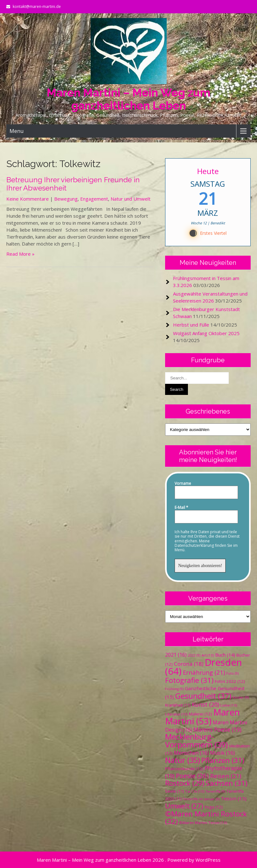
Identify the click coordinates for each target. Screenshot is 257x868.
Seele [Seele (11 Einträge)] (174, 791)
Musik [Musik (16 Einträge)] (222, 753)
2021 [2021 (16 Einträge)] (176, 655)
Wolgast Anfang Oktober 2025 (206, 333)
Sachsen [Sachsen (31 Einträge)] (227, 783)
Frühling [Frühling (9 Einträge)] (174, 689)
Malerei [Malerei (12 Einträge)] (200, 714)
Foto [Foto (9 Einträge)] (232, 673)
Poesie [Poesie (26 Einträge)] (192, 776)
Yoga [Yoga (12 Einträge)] (214, 807)
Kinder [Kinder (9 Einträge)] (241, 697)
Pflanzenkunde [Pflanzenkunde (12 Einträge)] (184, 769)
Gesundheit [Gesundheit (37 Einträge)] (203, 696)
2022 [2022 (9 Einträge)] (194, 655)
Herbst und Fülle (191, 325)
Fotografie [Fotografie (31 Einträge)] (189, 680)
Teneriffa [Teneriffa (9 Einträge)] (215, 791)
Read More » (20, 254)
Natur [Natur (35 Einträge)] (183, 760)
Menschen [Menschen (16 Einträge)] (191, 753)
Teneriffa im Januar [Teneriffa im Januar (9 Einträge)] (201, 799)
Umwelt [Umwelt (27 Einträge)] (184, 806)
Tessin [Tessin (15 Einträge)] (234, 798)
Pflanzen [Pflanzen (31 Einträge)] (223, 760)
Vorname (183, 484)
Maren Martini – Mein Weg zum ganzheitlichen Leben (128, 99)
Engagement (94, 199)
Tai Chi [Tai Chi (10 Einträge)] (195, 791)
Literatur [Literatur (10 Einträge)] (176, 714)
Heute (208, 171)
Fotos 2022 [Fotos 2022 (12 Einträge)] (230, 681)
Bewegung (66, 199)
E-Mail (181, 508)
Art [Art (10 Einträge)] (208, 655)
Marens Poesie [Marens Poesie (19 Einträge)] (217, 729)
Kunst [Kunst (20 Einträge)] (205, 704)
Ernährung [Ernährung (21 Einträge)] (204, 672)
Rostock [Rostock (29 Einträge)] (185, 783)
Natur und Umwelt (131, 199)
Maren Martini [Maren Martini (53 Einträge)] (202, 717)
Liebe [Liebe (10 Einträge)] (229, 705)
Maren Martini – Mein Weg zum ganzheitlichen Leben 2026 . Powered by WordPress (129, 860)
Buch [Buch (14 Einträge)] (225, 655)
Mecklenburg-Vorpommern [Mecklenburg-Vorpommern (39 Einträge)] (196, 740)
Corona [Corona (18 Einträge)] (189, 664)
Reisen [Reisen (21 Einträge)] (226, 776)
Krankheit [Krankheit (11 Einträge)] (178, 705)
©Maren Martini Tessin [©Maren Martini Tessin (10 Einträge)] (203, 823)
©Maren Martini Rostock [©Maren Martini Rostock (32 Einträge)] (206, 818)
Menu (16, 131)
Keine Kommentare (28, 199)
